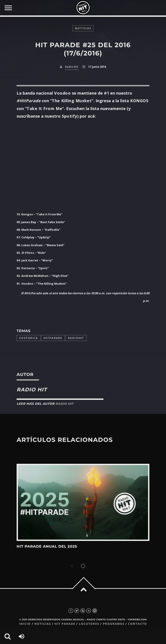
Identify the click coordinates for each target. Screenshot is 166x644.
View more (83, 502)
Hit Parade (65, 624)
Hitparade (53, 338)
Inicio (25, 624)
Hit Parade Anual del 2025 (47, 547)
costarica (28, 338)
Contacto (138, 624)
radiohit (76, 338)
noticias (83, 28)
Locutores (89, 624)
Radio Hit (72, 67)
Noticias (43, 624)
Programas (114, 624)
